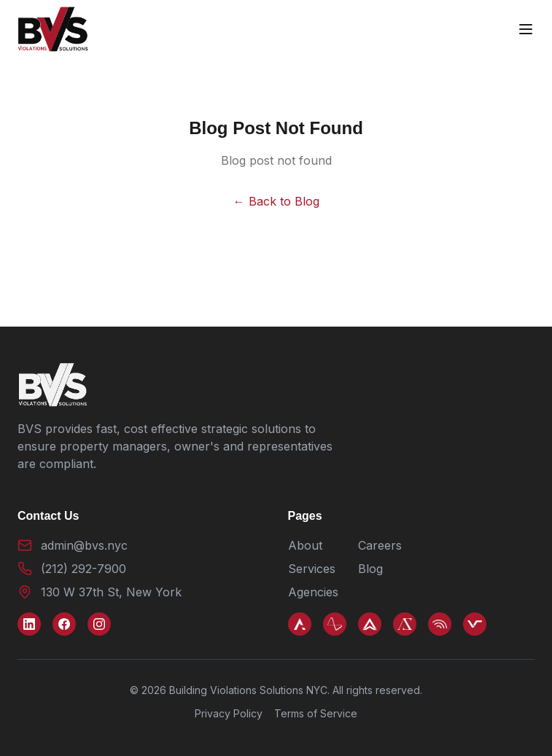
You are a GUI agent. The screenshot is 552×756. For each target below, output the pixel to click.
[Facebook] (64, 624)
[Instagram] (99, 624)
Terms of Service (316, 713)
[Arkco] (370, 624)
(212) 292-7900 (83, 569)
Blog (370, 569)
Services (312, 569)
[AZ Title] (405, 624)
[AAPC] (335, 624)
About (305, 545)
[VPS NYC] (475, 624)
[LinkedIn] (29, 624)
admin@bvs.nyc (84, 545)
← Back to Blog (276, 201)
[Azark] (300, 624)
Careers (380, 545)
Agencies (313, 592)
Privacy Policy (229, 713)
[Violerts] (440, 624)
